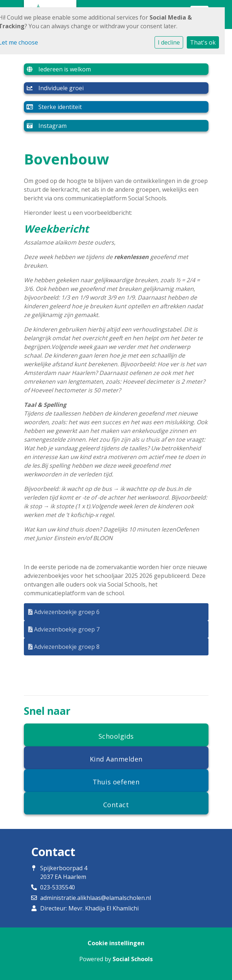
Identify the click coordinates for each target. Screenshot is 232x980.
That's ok (203, 42)
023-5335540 (58, 887)
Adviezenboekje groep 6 (64, 612)
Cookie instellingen (116, 943)
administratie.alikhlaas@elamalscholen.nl (96, 898)
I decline (169, 42)
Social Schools (133, 959)
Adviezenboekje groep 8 (64, 647)
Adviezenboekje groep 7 (64, 629)
